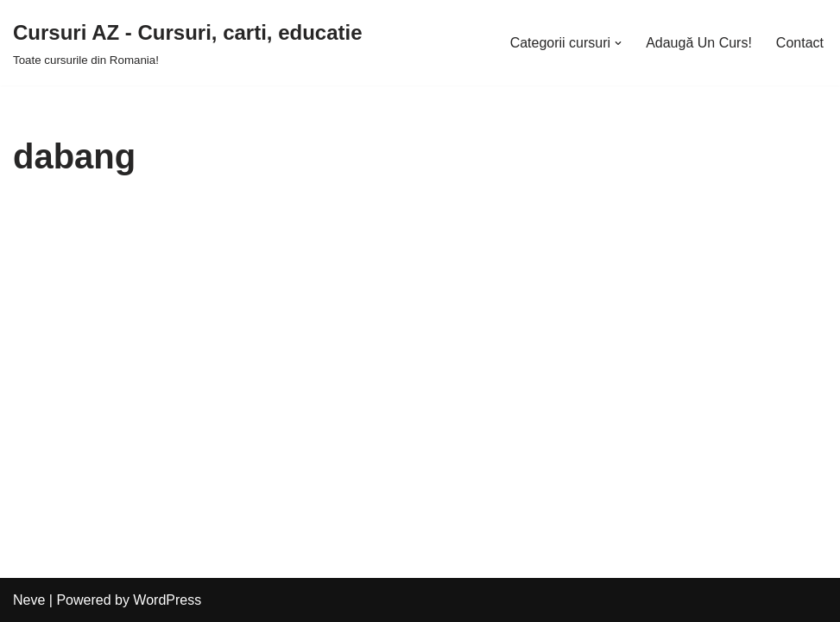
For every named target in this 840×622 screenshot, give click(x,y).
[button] (618, 43)
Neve (29, 600)
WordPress (167, 600)
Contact (800, 43)
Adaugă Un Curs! (699, 43)
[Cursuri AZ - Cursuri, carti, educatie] (188, 43)
